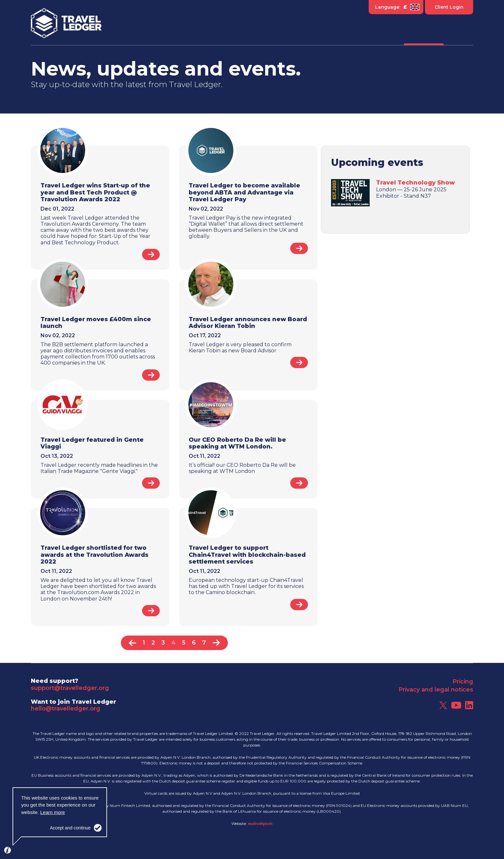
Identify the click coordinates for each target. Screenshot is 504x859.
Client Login (449, 7)
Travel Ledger (66, 23)
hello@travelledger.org (66, 709)
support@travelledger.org (70, 688)
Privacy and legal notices (436, 690)
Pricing (463, 682)
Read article (151, 254)
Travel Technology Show (415, 183)
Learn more (53, 812)
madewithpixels (260, 824)
